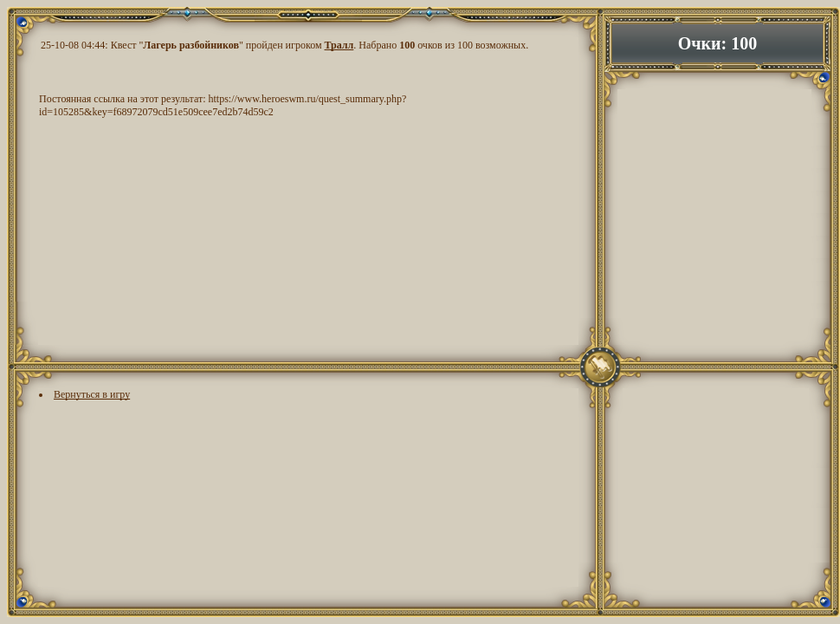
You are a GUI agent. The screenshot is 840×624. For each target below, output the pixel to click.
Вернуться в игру (92, 394)
